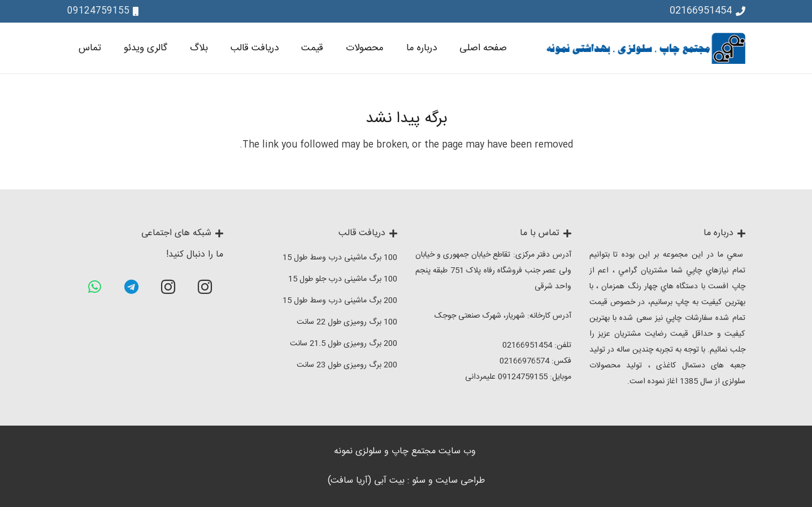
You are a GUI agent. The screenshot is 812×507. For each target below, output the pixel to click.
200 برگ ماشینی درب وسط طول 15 (340, 301)
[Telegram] (131, 287)
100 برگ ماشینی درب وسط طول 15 (340, 258)
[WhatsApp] (95, 287)
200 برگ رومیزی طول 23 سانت (347, 365)
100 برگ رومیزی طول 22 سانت (347, 322)
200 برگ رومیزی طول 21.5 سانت (344, 344)
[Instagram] (205, 287)
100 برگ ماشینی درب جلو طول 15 (343, 279)
